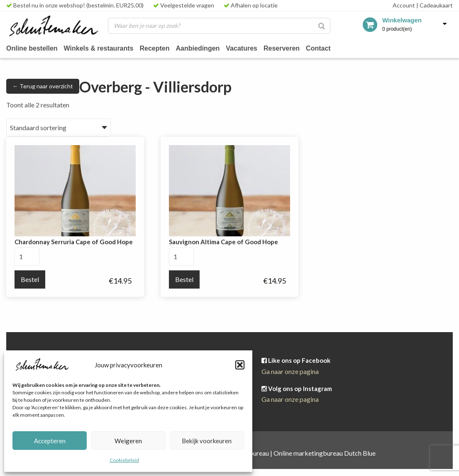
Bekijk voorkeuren (207, 441)
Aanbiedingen (204, 48)
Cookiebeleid (124, 460)
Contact (328, 48)
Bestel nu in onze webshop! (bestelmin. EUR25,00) (75, 5)
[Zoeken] (322, 26)
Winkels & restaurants (102, 48)
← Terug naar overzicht (43, 86)
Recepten (160, 48)
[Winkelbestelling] (59, 128)
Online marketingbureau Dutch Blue (325, 453)
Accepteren (50, 441)
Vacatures (249, 48)
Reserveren (290, 48)
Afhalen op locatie (251, 5)
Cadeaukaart (435, 5)
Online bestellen (33, 48)
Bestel (30, 279)
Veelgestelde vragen (184, 5)
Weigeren (128, 441)
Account (404, 5)
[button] (240, 365)
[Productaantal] (27, 257)
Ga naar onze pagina (290, 371)
